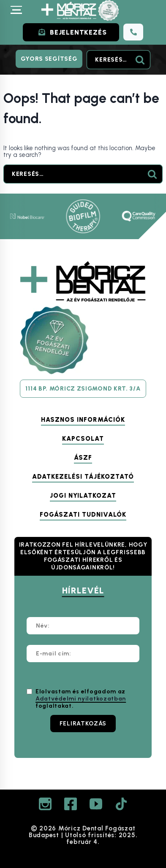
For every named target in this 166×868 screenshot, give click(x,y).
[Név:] (83, 626)
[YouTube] (96, 804)
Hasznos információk (83, 420)
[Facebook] (71, 804)
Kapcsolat (83, 439)
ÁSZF (83, 458)
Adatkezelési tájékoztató (83, 477)
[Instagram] (45, 804)
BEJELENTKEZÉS (78, 32)
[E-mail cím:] (83, 654)
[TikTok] (121, 804)
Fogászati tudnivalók (83, 515)
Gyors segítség (49, 59)
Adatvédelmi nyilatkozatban (81, 699)
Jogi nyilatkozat (83, 496)
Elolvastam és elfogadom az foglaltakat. (81, 699)
